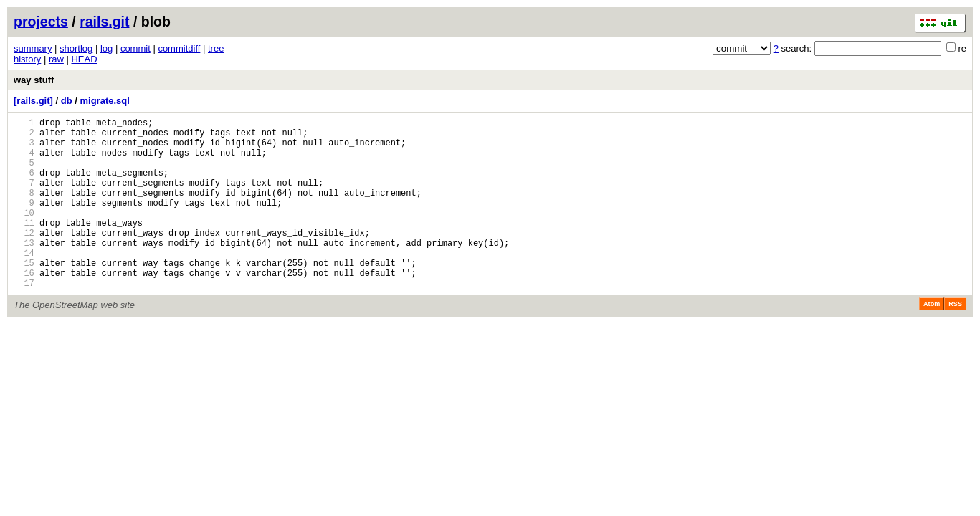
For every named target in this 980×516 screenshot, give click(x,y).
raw (56, 59)
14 (24, 283)
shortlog (76, 48)
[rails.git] (33, 101)
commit (135, 48)
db (67, 101)
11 (24, 246)
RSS (955, 340)
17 (24, 319)
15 (24, 295)
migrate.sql (104, 101)
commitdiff (179, 48)
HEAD (84, 59)
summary (33, 48)
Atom (932, 340)
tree (216, 48)
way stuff (34, 80)
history (27, 59)
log (106, 48)
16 (24, 307)
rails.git (104, 21)
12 (24, 258)
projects (41, 21)
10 (24, 234)
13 (24, 271)
